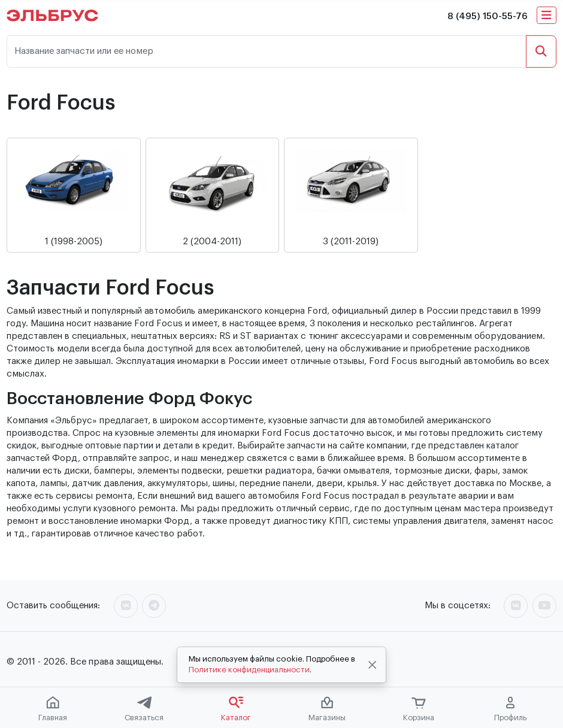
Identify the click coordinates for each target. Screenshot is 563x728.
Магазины (327, 709)
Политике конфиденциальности (249, 670)
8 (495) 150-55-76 (488, 16)
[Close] (373, 665)
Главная (53, 709)
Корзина (419, 709)
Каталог (236, 709)
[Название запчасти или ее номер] (267, 52)
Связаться (144, 709)
